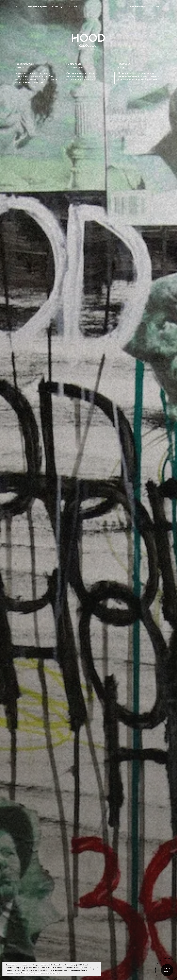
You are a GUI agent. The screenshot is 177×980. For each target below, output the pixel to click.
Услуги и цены (37, 7)
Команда (58, 7)
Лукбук (73, 7)
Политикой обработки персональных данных (40, 973)
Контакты (156, 7)
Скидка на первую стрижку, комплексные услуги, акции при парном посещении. (82, 77)
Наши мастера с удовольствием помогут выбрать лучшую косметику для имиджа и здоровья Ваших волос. (139, 76)
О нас (18, 7)
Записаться (137, 7)
